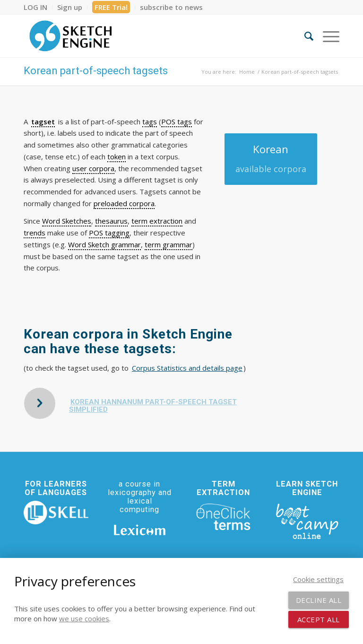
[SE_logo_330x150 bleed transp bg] (70, 36)
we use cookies (84, 618)
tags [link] (150, 122)
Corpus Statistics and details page (187, 368)
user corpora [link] (93, 168)
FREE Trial (111, 7)
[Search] (304, 36)
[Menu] (326, 36)
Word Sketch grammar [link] (104, 244)
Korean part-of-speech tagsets (96, 71)
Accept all (319, 619)
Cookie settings (318, 579)
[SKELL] (56, 513)
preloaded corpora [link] (124, 203)
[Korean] (271, 159)
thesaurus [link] (111, 221)
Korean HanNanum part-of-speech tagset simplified (153, 406)
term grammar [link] (169, 244)
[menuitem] (38, 7)
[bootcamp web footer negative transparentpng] (307, 521)
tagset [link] (43, 122)
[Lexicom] (140, 530)
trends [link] (35, 233)
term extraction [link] (157, 221)
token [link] (117, 157)
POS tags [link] (177, 122)
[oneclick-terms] (223, 517)
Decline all (319, 600)
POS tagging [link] (109, 233)
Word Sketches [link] (67, 221)
